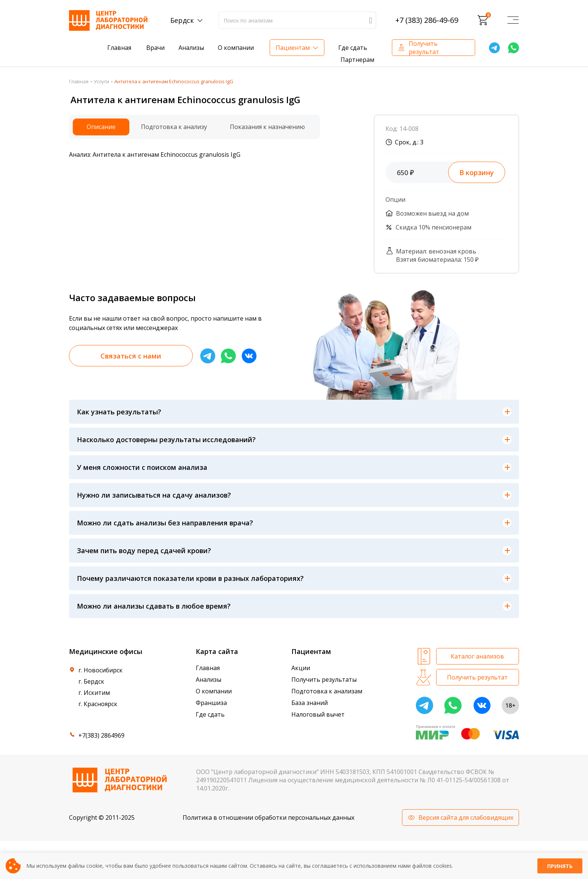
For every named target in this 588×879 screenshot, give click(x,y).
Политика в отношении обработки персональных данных (268, 817)
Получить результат (424, 48)
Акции (301, 668)
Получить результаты (324, 679)
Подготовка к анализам (327, 691)
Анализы (191, 48)
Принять (560, 866)
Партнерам (357, 60)
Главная (119, 48)
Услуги (101, 81)
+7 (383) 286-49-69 (427, 20)
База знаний (310, 703)
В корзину (477, 172)
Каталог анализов (477, 656)
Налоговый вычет (318, 714)
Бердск (182, 20)
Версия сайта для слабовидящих (466, 817)
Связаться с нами (131, 356)
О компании (236, 48)
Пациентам (293, 48)
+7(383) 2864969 (101, 735)
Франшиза (211, 703)
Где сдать (353, 48)
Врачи (155, 48)
